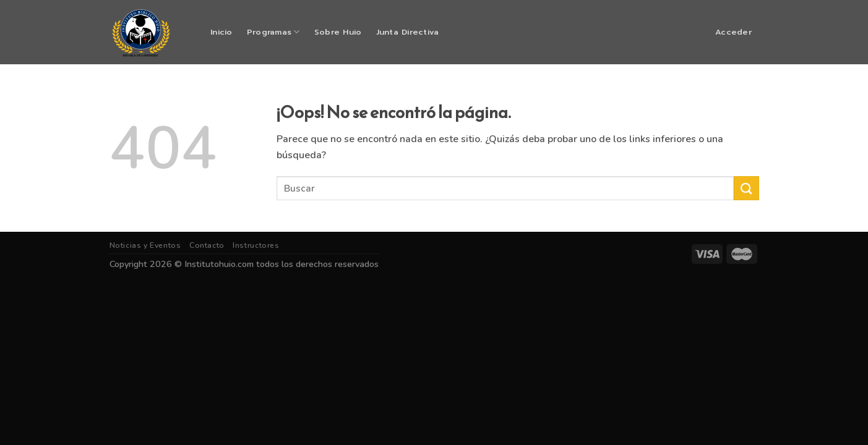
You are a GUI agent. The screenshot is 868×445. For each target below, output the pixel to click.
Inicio (221, 32)
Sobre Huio (338, 32)
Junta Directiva (408, 32)
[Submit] (746, 188)
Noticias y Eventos (145, 245)
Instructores (256, 245)
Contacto (207, 245)
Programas (273, 32)
